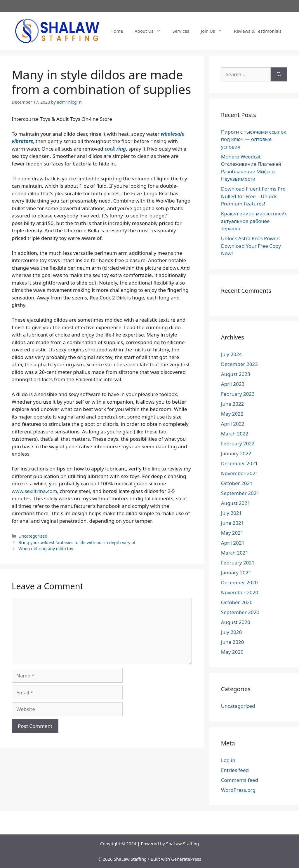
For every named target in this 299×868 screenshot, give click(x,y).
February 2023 (238, 394)
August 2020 (236, 622)
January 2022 (236, 453)
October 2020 (237, 602)
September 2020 (240, 612)
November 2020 (240, 592)
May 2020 (232, 652)
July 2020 (232, 632)
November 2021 (240, 473)
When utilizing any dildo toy (46, 549)
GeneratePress (186, 859)
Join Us (214, 31)
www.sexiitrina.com (34, 491)
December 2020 (239, 582)
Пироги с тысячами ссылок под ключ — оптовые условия (254, 139)
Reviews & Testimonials (258, 31)
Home (117, 31)
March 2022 (235, 434)
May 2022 (232, 414)
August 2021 (236, 503)
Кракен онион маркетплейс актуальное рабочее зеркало (254, 221)
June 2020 (233, 642)
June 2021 (233, 523)
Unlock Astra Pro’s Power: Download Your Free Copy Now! (251, 246)
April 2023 (233, 384)
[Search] (279, 74)
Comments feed (240, 780)
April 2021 (233, 543)
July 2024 (232, 354)
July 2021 (232, 513)
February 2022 (238, 443)
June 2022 (233, 404)
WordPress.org (238, 790)
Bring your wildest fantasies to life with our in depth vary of (77, 542)
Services (181, 31)
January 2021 (236, 572)
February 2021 (238, 563)
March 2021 (235, 553)
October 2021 (237, 483)
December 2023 (239, 364)
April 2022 (233, 424)
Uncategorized (33, 536)
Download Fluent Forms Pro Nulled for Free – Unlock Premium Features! (253, 196)
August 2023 (236, 374)
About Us (151, 31)
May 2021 (232, 533)
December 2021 (239, 463)
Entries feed (235, 770)
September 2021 (240, 493)
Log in (228, 760)
